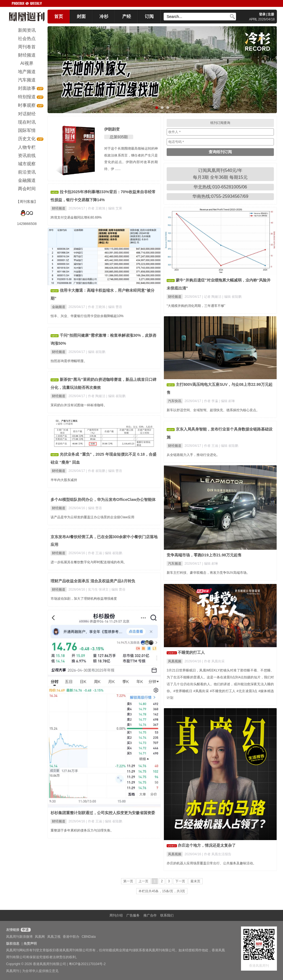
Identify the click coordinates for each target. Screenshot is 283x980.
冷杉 (104, 16)
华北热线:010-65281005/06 (220, 187)
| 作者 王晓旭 (96, 208)
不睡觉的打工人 (191, 652)
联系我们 (167, 915)
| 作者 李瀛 (210, 401)
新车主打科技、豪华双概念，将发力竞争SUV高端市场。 (208, 573)
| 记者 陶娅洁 (212, 297)
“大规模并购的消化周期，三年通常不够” (196, 306)
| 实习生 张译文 (98, 589)
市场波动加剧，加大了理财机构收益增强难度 (84, 599)
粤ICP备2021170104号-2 (87, 964)
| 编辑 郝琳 (227, 401)
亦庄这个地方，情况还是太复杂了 (207, 845)
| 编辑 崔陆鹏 (232, 297)
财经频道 (59, 208)
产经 (127, 16)
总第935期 (119, 137)
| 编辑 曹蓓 (114, 307)
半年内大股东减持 (64, 480)
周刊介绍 (116, 915)
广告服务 (133, 915)
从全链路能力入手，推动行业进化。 (193, 455)
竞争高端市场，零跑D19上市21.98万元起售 (204, 555)
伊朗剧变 (112, 129)
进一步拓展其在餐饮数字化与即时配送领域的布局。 (89, 562)
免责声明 (30, 944)
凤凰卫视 (54, 937)
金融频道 (59, 307)
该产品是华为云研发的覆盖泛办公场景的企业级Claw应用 (92, 517)
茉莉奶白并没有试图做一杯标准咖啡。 (79, 405)
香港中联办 (71, 937)
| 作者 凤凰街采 (213, 661)
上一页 (143, 881)
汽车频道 (175, 564)
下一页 (180, 881)
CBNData (89, 937)
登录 (262, 14)
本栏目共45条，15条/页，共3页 (162, 891)
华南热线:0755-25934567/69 (220, 196)
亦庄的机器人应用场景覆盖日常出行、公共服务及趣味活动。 (211, 863)
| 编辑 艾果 (114, 208)
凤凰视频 (175, 661)
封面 (81, 16)
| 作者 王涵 (210, 446)
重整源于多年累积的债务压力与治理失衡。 (82, 830)
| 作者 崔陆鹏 (96, 471)
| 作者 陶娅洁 (96, 396)
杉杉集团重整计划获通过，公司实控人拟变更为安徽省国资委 (103, 813)
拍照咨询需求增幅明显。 (69, 361)
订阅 (149, 16)
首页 (59, 16)
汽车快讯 (175, 401)
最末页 (195, 881)
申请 (25, 930)
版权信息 (13, 944)
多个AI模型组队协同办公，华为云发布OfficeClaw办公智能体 (103, 500)
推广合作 (150, 915)
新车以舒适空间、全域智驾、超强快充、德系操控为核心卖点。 (213, 410)
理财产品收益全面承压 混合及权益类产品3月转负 (93, 581)
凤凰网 (40, 937)
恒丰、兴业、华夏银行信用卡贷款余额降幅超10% (87, 316)
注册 (271, 14)
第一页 (128, 881)
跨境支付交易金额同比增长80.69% (76, 217)
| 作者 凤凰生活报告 (217, 854)
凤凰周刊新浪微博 (19, 937)
